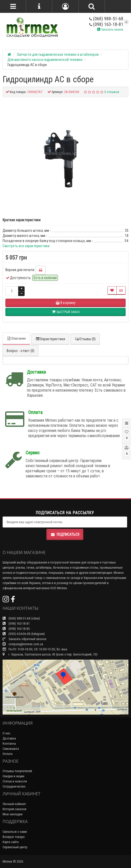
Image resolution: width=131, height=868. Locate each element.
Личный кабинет (14, 804)
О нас (6, 733)
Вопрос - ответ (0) (21, 351)
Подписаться (65, 534)
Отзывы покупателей (17, 771)
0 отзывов (112, 92)
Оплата (8, 754)
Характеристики (50, 339)
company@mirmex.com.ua (23, 644)
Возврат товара (14, 837)
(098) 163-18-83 (16, 629)
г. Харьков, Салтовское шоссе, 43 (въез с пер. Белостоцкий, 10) (50, 654)
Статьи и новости (15, 781)
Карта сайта (11, 842)
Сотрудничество (14, 786)
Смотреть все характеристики (26, 246)
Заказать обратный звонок (24, 639)
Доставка (9, 738)
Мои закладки (13, 814)
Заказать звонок (110, 29)
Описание (16, 338)
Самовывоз (11, 749)
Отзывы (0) (85, 339)
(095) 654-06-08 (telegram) (24, 634)
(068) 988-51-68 (106, 19)
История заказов (14, 809)
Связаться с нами (15, 832)
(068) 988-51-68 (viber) (21, 618)
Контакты (9, 744)
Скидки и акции (13, 776)
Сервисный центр (15, 847)
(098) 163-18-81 (106, 24)
